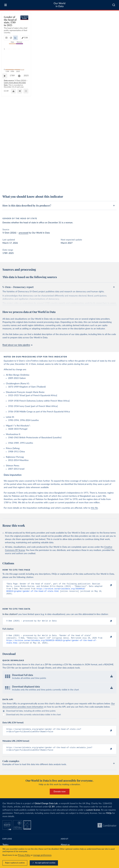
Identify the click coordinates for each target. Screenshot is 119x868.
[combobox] (114, 5)
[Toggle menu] (6, 5)
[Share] (86, 185)
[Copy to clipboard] (108, 586)
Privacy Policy (24, 855)
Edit (102, 27)
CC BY (34, 187)
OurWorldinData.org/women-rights (17, 187)
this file (94, 508)
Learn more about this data (42, 181)
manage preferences (42, 855)
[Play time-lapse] (6, 176)
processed (24, 233)
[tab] (11, 27)
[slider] (21, 176)
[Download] (71, 185)
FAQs (109, 818)
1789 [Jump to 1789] (14, 176)
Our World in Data (59, 5)
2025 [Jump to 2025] (111, 176)
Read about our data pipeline (17, 345)
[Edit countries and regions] (101, 27)
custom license (93, 815)
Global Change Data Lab (46, 808)
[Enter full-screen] (104, 185)
